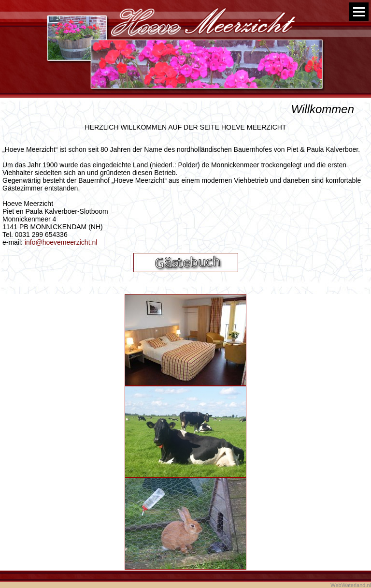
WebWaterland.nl (351, 585)
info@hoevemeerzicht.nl (61, 242)
